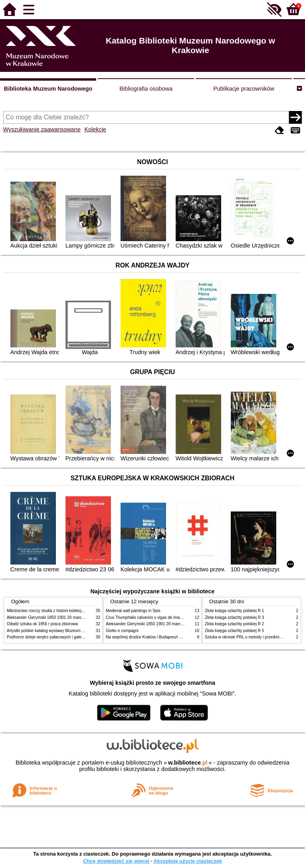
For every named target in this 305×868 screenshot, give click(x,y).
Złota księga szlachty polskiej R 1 (234, 611)
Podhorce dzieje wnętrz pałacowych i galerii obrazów (54, 637)
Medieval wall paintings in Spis (133, 611)
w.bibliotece (188, 763)
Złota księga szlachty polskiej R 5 (234, 631)
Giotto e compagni (122, 631)
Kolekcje (95, 129)
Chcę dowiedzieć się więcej (116, 861)
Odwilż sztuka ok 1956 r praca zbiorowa (42, 624)
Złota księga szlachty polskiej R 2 (234, 624)
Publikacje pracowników (244, 89)
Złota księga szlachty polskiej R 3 (234, 617)
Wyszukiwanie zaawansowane (42, 129)
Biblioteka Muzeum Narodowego (48, 89)
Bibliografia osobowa (146, 89)
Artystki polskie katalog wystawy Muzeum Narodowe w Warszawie (66, 631)
